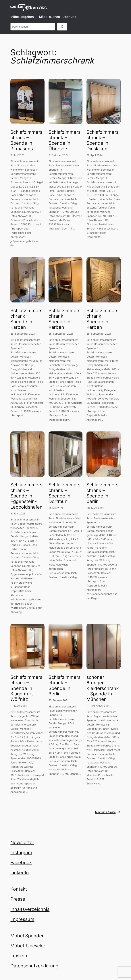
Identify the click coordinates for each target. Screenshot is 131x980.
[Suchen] (62, 27)
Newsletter (22, 842)
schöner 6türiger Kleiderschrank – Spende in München (103, 688)
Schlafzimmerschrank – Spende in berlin (102, 493)
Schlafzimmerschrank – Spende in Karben (26, 319)
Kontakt (19, 889)
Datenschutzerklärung (34, 966)
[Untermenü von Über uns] (78, 17)
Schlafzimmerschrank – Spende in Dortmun (64, 493)
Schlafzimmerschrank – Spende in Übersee (64, 140)
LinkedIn (20, 873)
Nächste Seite (108, 812)
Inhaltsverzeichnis (30, 909)
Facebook (21, 863)
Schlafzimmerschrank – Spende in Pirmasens (26, 140)
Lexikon (19, 956)
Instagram (21, 852)
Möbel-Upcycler (28, 946)
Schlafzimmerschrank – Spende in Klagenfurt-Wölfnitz (26, 688)
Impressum (22, 919)
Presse (18, 899)
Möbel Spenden (28, 936)
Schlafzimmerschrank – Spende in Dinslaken (102, 140)
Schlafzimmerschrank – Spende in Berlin (64, 685)
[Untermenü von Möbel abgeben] (36, 17)
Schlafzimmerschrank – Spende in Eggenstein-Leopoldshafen (26, 496)
